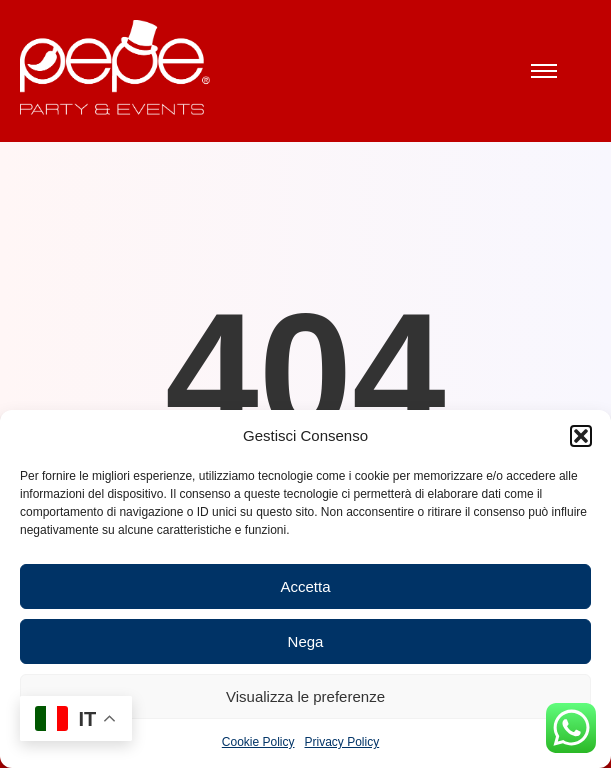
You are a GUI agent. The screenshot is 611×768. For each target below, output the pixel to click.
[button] (581, 436)
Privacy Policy (342, 742)
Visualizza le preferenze (305, 696)
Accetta (305, 586)
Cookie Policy (258, 742)
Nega (306, 641)
